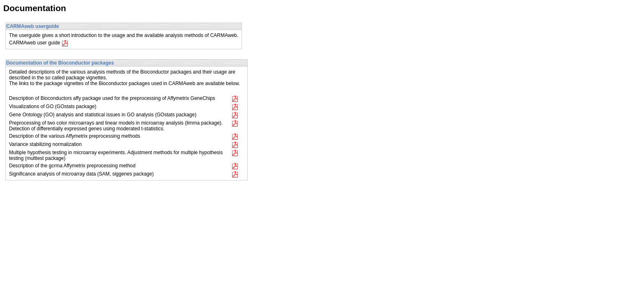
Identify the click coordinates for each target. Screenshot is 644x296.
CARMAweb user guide (39, 43)
